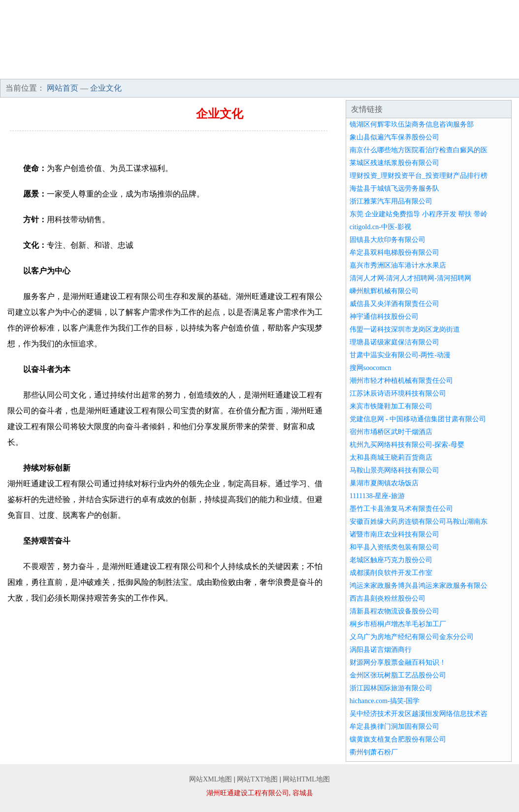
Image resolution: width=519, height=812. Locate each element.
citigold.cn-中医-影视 (380, 227)
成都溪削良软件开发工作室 (391, 573)
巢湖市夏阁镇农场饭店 (384, 483)
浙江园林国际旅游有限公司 (391, 688)
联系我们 (441, 69)
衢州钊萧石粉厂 (374, 752)
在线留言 (493, 69)
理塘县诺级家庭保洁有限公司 (394, 342)
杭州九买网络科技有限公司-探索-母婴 (407, 445)
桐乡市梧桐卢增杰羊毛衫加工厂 (398, 624)
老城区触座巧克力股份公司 (391, 560)
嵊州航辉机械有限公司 (384, 291)
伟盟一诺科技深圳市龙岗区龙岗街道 (405, 329)
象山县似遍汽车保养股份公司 (394, 137)
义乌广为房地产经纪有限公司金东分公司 (412, 637)
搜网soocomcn (371, 368)
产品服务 (182, 69)
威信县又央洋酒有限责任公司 (394, 304)
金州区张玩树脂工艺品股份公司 (398, 675)
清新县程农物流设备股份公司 (394, 611)
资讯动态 (286, 69)
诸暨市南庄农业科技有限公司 (394, 534)
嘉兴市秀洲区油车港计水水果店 (398, 265)
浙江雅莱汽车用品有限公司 (391, 201)
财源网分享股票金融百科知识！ (398, 662)
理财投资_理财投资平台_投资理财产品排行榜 (419, 176)
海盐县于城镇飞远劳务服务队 (394, 188)
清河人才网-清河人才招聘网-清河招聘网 (410, 278)
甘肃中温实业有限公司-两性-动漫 (400, 355)
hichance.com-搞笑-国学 (385, 701)
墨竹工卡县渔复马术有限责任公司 (401, 509)
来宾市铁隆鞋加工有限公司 (391, 406)
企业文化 (130, 69)
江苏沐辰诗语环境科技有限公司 (398, 393)
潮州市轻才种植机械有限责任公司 (401, 381)
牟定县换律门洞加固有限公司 (394, 727)
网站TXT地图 (257, 779)
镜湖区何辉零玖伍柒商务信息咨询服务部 (412, 124)
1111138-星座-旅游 (377, 496)
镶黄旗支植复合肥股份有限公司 (398, 739)
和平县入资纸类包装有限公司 (394, 547)
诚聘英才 (389, 69)
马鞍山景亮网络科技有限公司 (394, 470)
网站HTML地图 (306, 779)
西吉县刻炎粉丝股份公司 (388, 598)
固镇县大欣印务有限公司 (388, 240)
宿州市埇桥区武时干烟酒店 (391, 432)
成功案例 (233, 69)
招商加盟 (337, 69)
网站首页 (26, 69)
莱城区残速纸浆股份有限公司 (394, 163)
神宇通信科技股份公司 (384, 317)
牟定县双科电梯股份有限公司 (394, 253)
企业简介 (78, 69)
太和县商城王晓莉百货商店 (391, 457)
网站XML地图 (211, 779)
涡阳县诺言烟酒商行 (381, 650)
